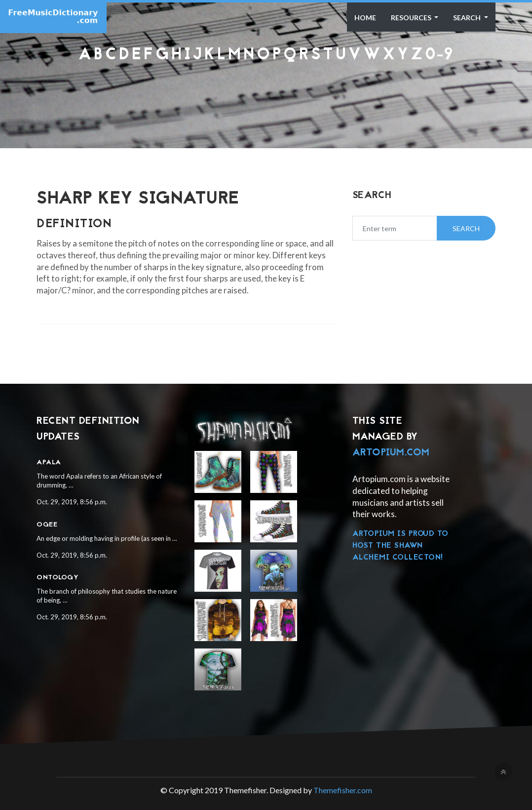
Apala (49, 463)
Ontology (57, 578)
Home (365, 18)
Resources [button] (412, 18)
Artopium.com (391, 453)
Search (468, 18)
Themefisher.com (343, 790)
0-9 (439, 56)
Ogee (47, 525)
